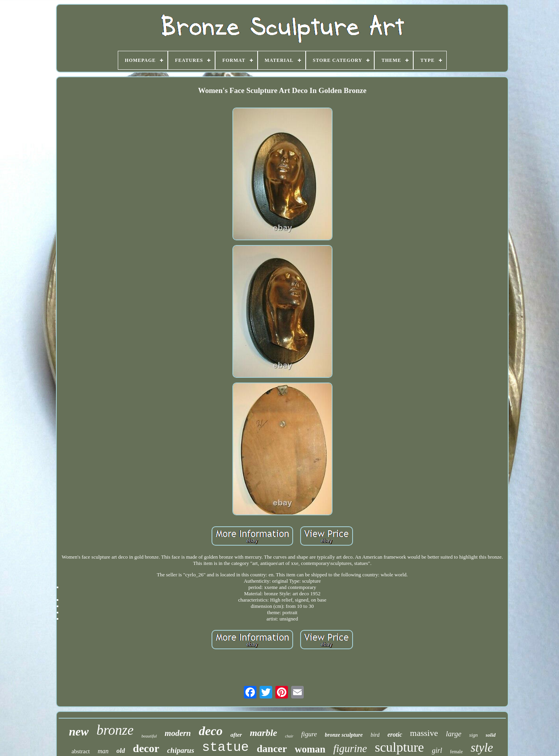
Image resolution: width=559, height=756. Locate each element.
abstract (81, 751)
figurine (350, 749)
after (236, 735)
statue (226, 748)
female (456, 752)
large (454, 734)
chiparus (181, 750)
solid (491, 735)
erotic (395, 735)
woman (310, 749)
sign (474, 735)
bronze (115, 730)
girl (437, 750)
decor (146, 748)
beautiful (149, 736)
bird (375, 735)
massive (424, 733)
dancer (272, 749)
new (79, 731)
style (482, 748)
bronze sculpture (344, 735)
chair (289, 736)
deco (211, 731)
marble (263, 733)
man (103, 751)
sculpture (399, 747)
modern (178, 733)
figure (309, 734)
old (121, 751)
